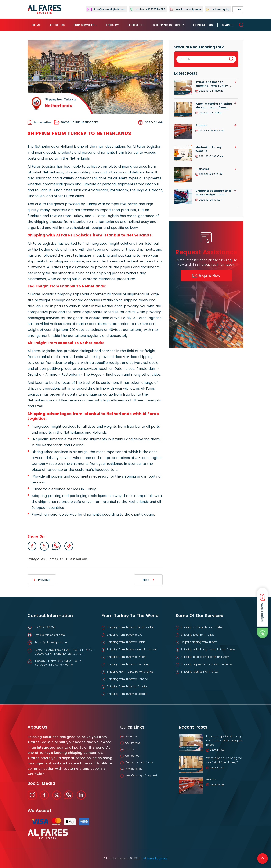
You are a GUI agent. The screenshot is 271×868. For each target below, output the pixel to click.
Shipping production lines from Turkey (205, 657)
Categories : (37, 559)
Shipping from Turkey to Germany (128, 664)
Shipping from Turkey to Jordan (127, 694)
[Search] (201, 59)
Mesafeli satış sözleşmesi (141, 775)
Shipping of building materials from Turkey (208, 649)
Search (233, 25)
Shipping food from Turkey (197, 635)
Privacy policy (134, 769)
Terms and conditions (139, 762)
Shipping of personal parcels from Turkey (207, 664)
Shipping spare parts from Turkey (202, 627)
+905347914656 (45, 627)
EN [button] (238, 9)
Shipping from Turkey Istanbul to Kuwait (132, 649)
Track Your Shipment (186, 9)
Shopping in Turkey (169, 25)
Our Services (84, 25)
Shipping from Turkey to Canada (127, 679)
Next (148, 580)
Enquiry (112, 25)
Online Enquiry (218, 9)
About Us (57, 25)
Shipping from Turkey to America (127, 686)
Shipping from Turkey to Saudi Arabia (130, 627)
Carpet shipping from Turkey (199, 642)
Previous (42, 580)
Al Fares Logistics (155, 858)
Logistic (135, 25)
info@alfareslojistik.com (50, 635)
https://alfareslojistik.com (52, 642)
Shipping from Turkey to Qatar (126, 642)
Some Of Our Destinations (76, 122)
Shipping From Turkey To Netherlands (130, 672)
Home (36, 25)
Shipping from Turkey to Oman (126, 657)
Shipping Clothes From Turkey (200, 672)
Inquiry (130, 749)
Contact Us (203, 25)
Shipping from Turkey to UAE (124, 635)
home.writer (39, 123)
